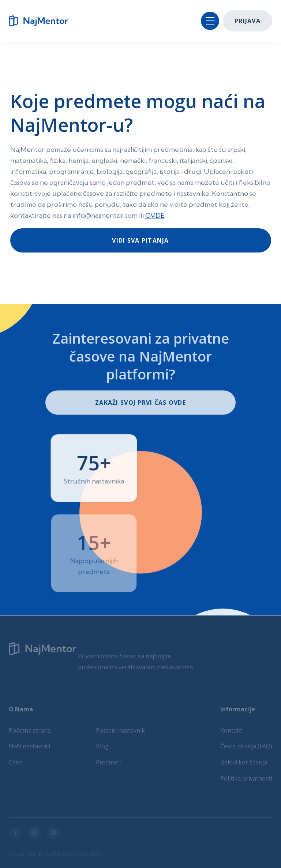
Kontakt (231, 730)
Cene (16, 762)
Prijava (248, 21)
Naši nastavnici (29, 746)
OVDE (155, 215)
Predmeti (108, 762)
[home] (42, 21)
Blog (102, 746)
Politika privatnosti (246, 778)
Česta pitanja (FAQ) (246, 746)
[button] (210, 21)
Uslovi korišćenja (244, 762)
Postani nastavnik (120, 730)
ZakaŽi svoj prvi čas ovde (140, 403)
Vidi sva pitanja (140, 240)
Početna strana (30, 730)
